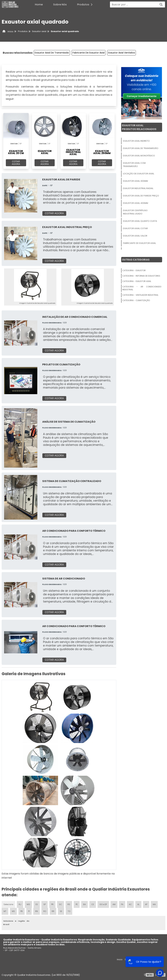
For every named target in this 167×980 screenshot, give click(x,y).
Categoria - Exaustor (134, 270)
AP (146, 904)
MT (5, 911)
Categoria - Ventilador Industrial (140, 295)
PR (52, 904)
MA (154, 904)
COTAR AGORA (16, 163)
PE (77, 904)
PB (22, 911)
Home (39, 4)
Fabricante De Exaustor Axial (89, 53)
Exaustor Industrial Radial (138, 188)
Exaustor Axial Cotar (135, 228)
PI (29, 911)
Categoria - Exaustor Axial (137, 281)
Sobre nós (130, 959)
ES (37, 904)
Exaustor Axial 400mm (136, 203)
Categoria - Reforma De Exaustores (141, 276)
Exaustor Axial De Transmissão (52, 53)
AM (114, 904)
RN (37, 911)
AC (130, 904)
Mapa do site (157, 959)
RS (69, 904)
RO (45, 911)
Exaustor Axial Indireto (136, 141)
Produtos (86, 4)
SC (61, 904)
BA (84, 904)
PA (122, 904)
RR (53, 911)
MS (13, 911)
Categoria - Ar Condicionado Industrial (142, 288)
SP (45, 904)
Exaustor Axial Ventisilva (121, 53)
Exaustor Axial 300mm (135, 181)
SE (61, 911)
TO (69, 911)
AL (138, 904)
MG (28, 904)
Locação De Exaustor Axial (139, 174)
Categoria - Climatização (136, 300)
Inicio (120, 959)
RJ (20, 904)
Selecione (8, 904)
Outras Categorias (136, 260)
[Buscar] (161, 4)
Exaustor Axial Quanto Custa (140, 221)
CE (93, 904)
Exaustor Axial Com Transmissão (134, 165)
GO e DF (103, 904)
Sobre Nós (60, 4)
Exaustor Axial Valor (135, 236)
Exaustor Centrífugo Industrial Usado (135, 212)
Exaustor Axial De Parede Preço (141, 196)
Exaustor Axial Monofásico (139, 156)
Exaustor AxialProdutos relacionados (139, 127)
